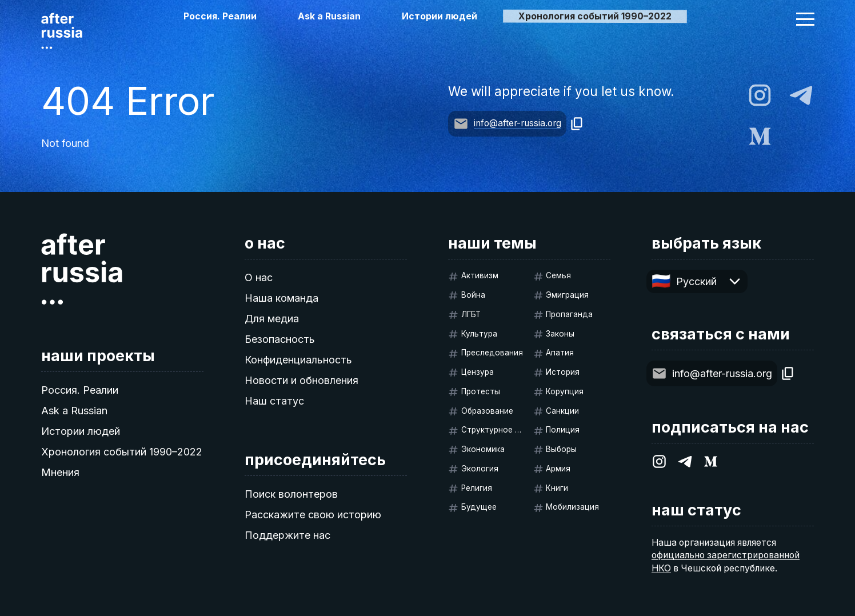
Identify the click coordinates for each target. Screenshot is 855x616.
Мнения (60, 472)
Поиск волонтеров (291, 494)
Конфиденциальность (298, 360)
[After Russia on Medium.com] (760, 136)
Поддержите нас (287, 535)
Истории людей (440, 16)
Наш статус (274, 401)
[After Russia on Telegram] (801, 95)
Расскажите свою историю (313, 515)
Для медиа (272, 319)
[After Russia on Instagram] (760, 95)
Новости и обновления (301, 380)
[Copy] (577, 124)
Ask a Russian (329, 16)
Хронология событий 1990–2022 (122, 452)
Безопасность (280, 339)
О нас (259, 277)
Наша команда (281, 298)
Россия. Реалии (220, 16)
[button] (805, 19)
